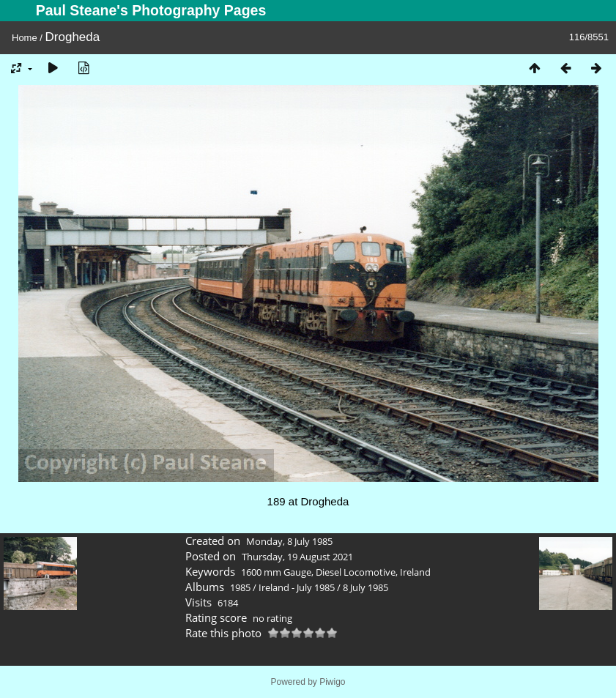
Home (25, 38)
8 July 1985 (365, 587)
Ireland (415, 572)
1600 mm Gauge (276, 572)
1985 (240, 587)
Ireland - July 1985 (297, 587)
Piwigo (332, 682)
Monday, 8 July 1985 (289, 541)
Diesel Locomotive (356, 572)
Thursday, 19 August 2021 (297, 557)
